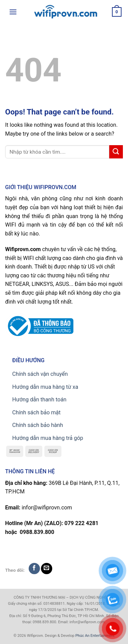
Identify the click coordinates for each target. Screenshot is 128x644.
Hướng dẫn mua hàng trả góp (48, 438)
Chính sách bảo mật (37, 412)
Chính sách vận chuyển (40, 374)
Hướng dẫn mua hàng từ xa (45, 387)
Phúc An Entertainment (95, 636)
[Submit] (116, 152)
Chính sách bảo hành (38, 425)
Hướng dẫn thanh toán (39, 400)
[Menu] (13, 12)
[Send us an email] (47, 569)
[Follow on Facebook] (34, 569)
